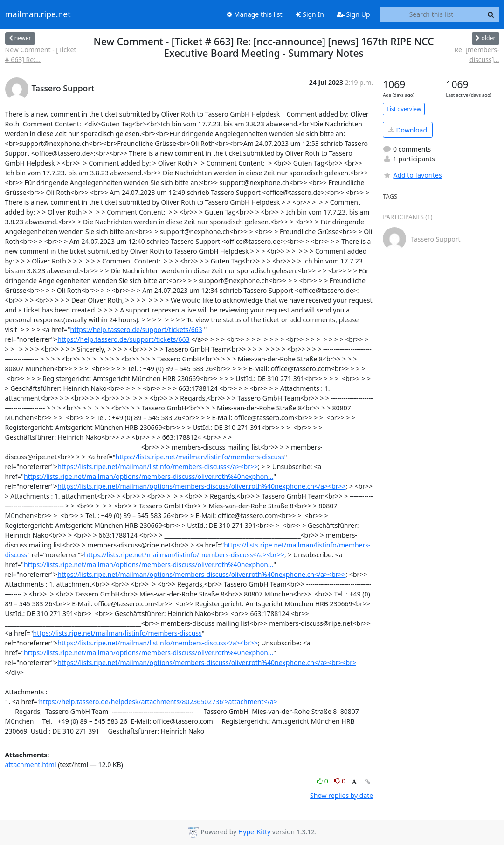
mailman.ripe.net (38, 14)
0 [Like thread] (323, 781)
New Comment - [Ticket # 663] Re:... (41, 55)
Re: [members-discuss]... (476, 55)
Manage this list (255, 14)
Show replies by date (342, 795)
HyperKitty (254, 832)
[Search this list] (432, 14)
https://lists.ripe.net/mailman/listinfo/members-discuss (200, 457)
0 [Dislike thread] (340, 781)
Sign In (310, 14)
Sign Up (354, 14)
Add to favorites (412, 175)
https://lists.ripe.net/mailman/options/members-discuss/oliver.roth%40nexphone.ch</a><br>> (201, 486)
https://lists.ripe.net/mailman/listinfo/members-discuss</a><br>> (158, 467)
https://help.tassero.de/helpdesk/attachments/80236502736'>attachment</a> (158, 702)
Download (408, 130)
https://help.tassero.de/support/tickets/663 (136, 329)
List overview (404, 109)
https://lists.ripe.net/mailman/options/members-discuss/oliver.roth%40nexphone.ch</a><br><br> (207, 662)
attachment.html (31, 765)
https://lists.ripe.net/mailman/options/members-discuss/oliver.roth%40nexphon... (148, 476)
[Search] (491, 14)
